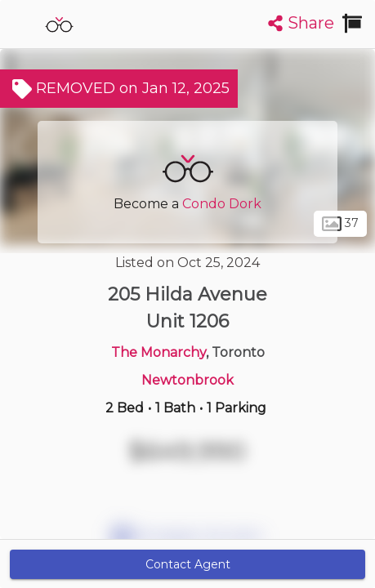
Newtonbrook (187, 380)
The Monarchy (158, 352)
